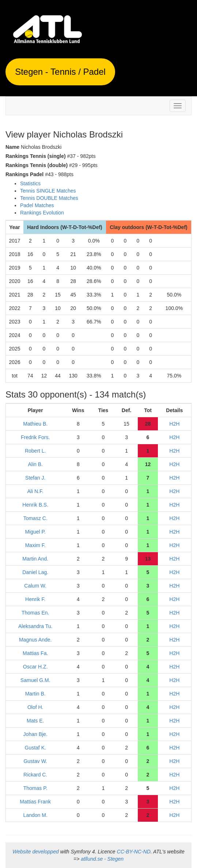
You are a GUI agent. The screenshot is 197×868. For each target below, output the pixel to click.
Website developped (36, 852)
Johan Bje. (35, 734)
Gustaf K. (35, 748)
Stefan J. (35, 478)
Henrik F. (35, 599)
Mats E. (35, 721)
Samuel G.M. (35, 680)
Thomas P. (35, 788)
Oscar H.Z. (35, 667)
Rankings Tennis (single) (36, 156)
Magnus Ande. (35, 640)
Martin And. (35, 559)
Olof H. (35, 707)
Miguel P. (35, 532)
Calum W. (35, 586)
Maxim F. (35, 545)
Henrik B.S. (35, 505)
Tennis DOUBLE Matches (49, 198)
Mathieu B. (35, 424)
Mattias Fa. (35, 653)
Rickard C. (35, 775)
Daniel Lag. (35, 572)
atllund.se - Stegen (102, 859)
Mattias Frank (35, 802)
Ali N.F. (35, 491)
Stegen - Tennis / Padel (60, 72)
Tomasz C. (35, 518)
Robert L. (35, 451)
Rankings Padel (24, 174)
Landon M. (35, 815)
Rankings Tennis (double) (37, 165)
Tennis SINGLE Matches (48, 191)
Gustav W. (35, 761)
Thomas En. (35, 613)
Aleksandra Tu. (35, 626)
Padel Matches (37, 205)
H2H (174, 424)
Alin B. (35, 464)
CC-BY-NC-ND (134, 852)
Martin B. (35, 694)
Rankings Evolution (42, 213)
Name (12, 147)
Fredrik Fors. (35, 437)
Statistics (30, 183)
